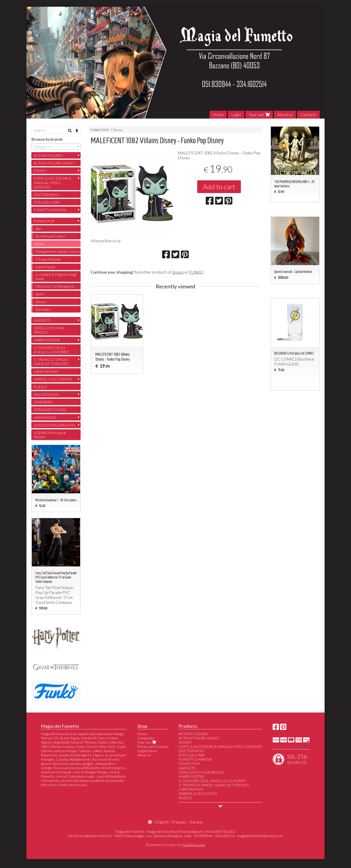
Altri (39, 229)
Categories (146, 738)
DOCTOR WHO (46, 195)
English (162, 822)
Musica (41, 302)
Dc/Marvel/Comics (50, 236)
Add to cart (219, 187)
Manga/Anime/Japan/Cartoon (58, 251)
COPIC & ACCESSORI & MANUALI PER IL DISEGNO (52, 182)
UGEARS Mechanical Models (50, 435)
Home (218, 115)
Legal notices (147, 751)
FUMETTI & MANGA (50, 210)
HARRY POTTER (46, 340)
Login (236, 115)
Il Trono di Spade (48, 259)
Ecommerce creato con (175, 845)
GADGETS (42, 320)
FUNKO (196, 272)
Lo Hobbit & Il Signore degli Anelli (56, 277)
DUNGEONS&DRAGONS (54, 425)
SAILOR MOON (46, 394)
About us (285, 115)
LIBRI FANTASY (46, 371)
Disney (118, 130)
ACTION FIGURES (48, 155)
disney (178, 272)
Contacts (308, 115)
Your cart (259, 115)
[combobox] (56, 146)
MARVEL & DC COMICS (53, 379)
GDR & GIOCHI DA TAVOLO (49, 330)
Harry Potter (45, 267)
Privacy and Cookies (153, 746)
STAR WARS (43, 402)
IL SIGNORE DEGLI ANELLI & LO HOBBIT (51, 350)
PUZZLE (40, 387)
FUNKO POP (100, 130)
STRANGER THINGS (50, 410)
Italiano (196, 822)
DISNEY (40, 171)
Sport (40, 294)
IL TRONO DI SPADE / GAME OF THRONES (51, 362)
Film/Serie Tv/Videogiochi (55, 286)
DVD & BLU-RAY (47, 202)
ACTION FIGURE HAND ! (54, 163)
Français (179, 822)
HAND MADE (45, 417)
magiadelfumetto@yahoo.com (260, 836)
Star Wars (43, 309)
